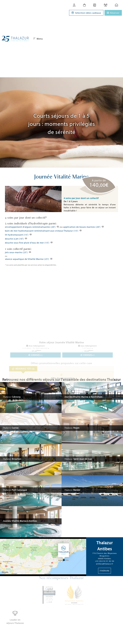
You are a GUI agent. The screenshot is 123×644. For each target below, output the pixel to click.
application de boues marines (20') (82, 227)
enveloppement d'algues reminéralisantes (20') (30, 227)
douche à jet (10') (14, 239)
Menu (38, 39)
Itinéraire (105, 571)
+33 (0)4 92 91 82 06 (105, 561)
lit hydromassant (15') (17, 235)
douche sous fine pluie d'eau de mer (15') (27, 243)
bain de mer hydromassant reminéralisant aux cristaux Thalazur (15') (42, 231)
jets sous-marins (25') (16, 252)
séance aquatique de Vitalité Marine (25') (27, 259)
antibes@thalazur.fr (105, 564)
